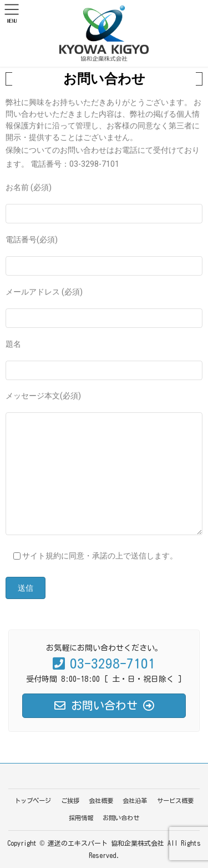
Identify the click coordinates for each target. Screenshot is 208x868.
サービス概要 (175, 800)
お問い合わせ (121, 818)
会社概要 (101, 800)
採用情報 (81, 818)
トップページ (33, 800)
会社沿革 (135, 800)
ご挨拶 (70, 800)
